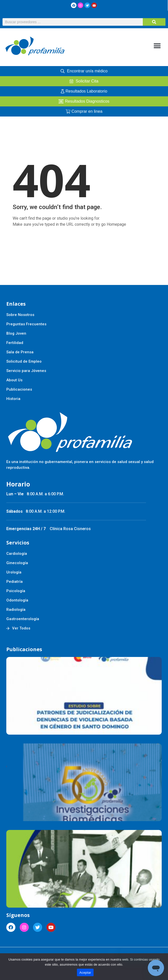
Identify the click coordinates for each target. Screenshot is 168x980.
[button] (157, 46)
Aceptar (85, 973)
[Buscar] (154, 22)
